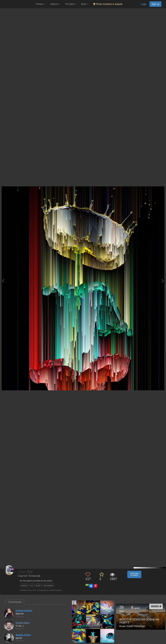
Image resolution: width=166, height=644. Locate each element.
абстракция (48, 585)
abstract (24, 585)
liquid (38, 585)
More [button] (85, 4)
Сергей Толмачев (29, 576)
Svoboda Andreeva (24, 611)
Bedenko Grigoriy (23, 635)
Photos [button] (41, 4)
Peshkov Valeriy (23, 623)
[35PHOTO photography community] (18, 4)
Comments (15, 602)
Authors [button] (55, 4)
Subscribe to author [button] (134, 574)
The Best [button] (71, 4)
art (32, 585)
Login (144, 4)
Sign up (155, 4)
